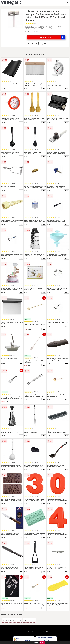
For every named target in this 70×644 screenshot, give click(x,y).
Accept (42, 642)
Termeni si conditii (19, 632)
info (21, 88)
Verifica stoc (53, 37)
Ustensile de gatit (29, 620)
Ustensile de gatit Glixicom (12, 620)
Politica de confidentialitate (36, 632)
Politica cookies (51, 632)
